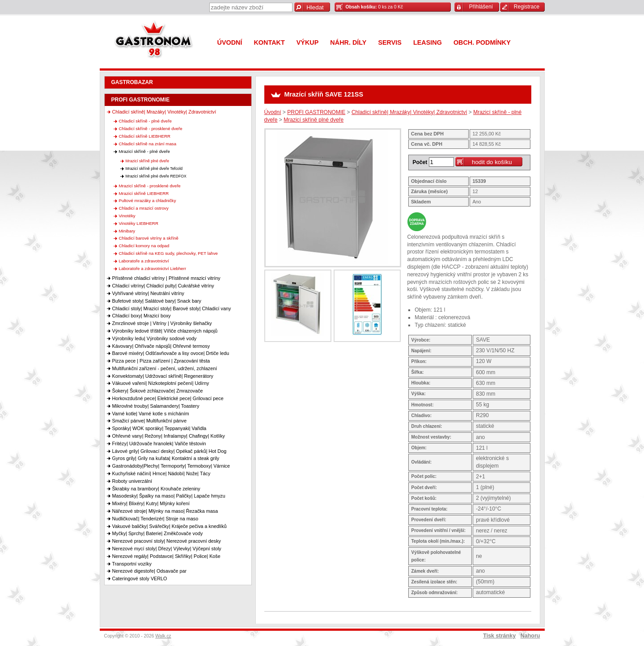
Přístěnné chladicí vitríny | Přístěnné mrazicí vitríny (166, 278)
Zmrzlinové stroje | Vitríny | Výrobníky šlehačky (162, 323)
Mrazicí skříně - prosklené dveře (150, 186)
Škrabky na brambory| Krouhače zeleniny (156, 489)
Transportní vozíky (132, 564)
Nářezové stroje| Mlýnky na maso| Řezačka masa (165, 511)
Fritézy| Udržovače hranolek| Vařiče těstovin (159, 443)
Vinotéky (127, 216)
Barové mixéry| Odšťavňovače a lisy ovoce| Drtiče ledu (171, 353)
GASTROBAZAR (132, 82)
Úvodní (273, 112)
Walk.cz (163, 636)
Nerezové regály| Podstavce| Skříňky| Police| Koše (166, 556)
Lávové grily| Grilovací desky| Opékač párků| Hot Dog (169, 451)
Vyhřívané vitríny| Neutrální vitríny (148, 293)
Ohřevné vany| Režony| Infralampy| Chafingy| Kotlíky (169, 436)
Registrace (527, 7)
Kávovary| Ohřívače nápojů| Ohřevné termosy (161, 346)
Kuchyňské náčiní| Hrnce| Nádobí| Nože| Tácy (161, 473)
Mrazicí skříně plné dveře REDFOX (156, 176)
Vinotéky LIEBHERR (139, 223)
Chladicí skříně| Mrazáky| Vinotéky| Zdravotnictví (164, 112)
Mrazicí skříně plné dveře (148, 161)
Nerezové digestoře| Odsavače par (150, 571)
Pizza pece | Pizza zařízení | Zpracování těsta (161, 361)
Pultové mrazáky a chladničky (148, 201)
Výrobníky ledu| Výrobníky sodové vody (155, 338)
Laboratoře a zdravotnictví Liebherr (153, 268)
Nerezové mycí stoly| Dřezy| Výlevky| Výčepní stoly (167, 549)
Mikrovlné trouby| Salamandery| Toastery (156, 406)
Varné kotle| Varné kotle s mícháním (151, 414)
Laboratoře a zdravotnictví (144, 261)
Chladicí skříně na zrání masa (148, 144)
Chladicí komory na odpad (144, 246)
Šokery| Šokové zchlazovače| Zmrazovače (158, 391)
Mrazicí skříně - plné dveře (145, 151)
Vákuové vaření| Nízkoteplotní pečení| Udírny (161, 383)
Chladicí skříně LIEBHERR (145, 136)
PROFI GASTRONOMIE (141, 100)
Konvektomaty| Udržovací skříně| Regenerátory (163, 376)
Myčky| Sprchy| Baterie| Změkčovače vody (158, 533)
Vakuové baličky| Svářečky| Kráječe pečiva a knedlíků (169, 526)
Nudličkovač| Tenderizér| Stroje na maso (155, 519)
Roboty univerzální (132, 481)
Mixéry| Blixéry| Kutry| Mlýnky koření (151, 503)
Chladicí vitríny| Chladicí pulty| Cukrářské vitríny (163, 286)
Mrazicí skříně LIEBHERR (144, 193)
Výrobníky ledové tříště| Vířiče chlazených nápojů (165, 331)
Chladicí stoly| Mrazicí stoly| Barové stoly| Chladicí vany (172, 308)
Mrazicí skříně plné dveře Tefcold (154, 169)
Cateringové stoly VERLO (140, 578)
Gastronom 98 (156, 41)
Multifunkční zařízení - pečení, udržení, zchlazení (165, 368)
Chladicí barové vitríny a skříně (149, 238)
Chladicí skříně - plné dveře (145, 121)
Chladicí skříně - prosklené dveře (151, 129)
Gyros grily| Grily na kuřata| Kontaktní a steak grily (166, 458)
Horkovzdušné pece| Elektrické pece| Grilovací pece (168, 398)
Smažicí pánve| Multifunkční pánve (150, 421)
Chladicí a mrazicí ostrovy (144, 208)
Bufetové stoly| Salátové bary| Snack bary (157, 301)
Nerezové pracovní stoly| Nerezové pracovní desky (167, 541)
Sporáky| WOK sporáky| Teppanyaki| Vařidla (159, 428)
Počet (420, 162)
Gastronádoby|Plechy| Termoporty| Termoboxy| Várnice (171, 466)
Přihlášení (481, 7)
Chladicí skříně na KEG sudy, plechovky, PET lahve (168, 253)
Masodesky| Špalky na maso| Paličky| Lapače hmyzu (169, 496)
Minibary (127, 231)
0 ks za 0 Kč (375, 7)
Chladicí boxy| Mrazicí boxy (142, 316)
